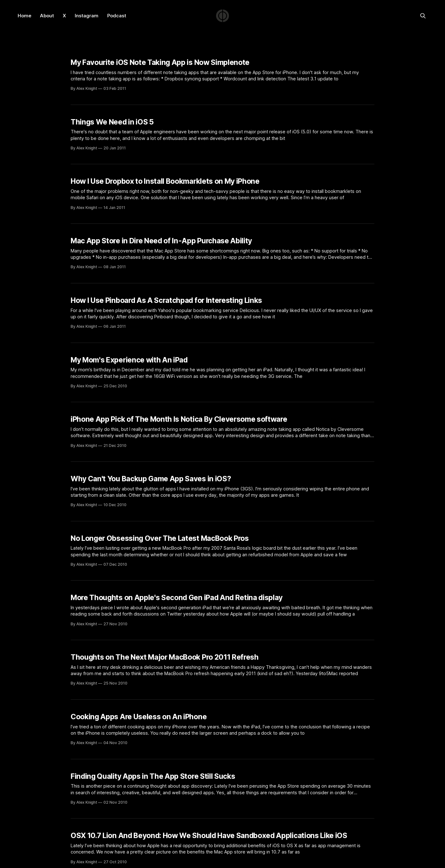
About (47, 16)
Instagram (87, 16)
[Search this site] (423, 16)
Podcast (117, 16)
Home (24, 16)
